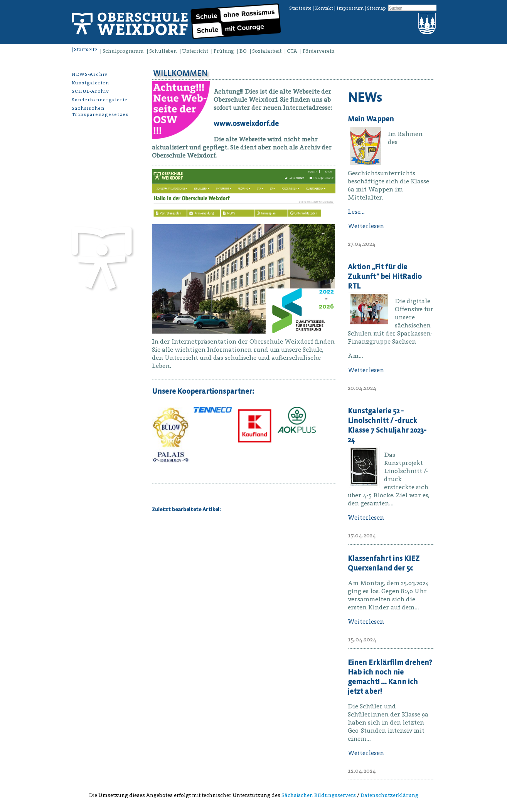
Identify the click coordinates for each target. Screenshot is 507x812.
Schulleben (163, 51)
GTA (292, 51)
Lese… (356, 211)
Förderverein (318, 51)
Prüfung (224, 51)
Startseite (300, 8)
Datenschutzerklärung (389, 795)
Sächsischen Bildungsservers (319, 795)
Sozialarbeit (267, 51)
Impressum (350, 8)
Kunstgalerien (90, 83)
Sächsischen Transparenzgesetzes (100, 111)
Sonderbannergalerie (100, 100)
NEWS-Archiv (90, 74)
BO (243, 51)
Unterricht (195, 51)
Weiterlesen (366, 226)
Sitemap (376, 8)
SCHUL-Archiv (90, 91)
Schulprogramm (123, 51)
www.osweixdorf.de (246, 123)
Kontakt (324, 8)
